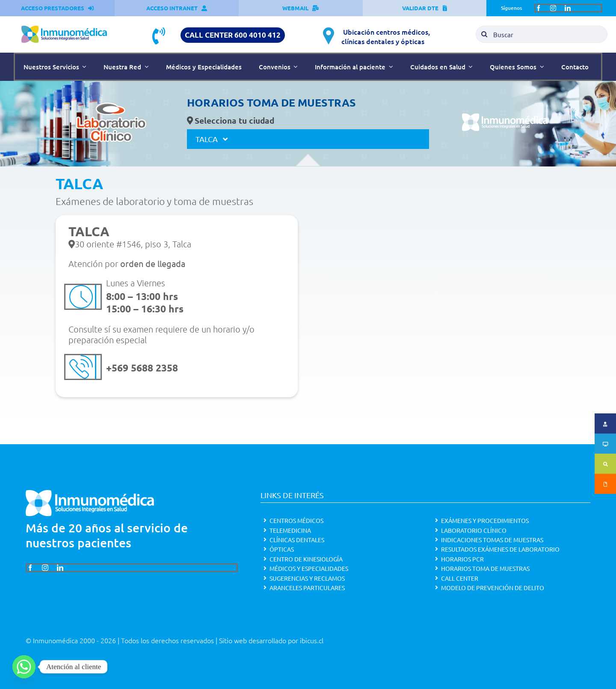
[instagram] (553, 8)
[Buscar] (542, 34)
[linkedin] (568, 8)
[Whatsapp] (24, 667)
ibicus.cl (312, 640)
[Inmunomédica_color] (64, 29)
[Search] (484, 34)
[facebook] (539, 8)
